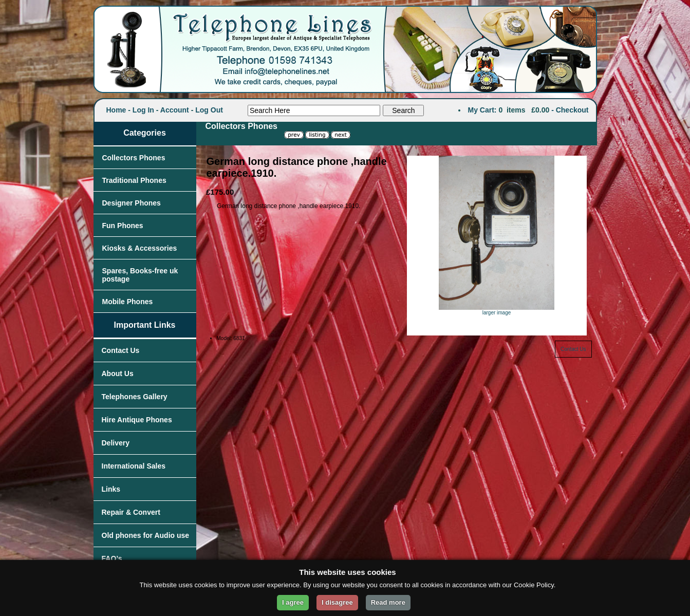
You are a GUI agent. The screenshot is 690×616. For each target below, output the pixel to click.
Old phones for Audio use (146, 535)
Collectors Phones (134, 158)
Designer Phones (132, 203)
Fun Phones (123, 226)
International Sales (134, 466)
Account (175, 110)
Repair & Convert (131, 512)
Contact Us (121, 350)
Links (111, 489)
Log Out (209, 110)
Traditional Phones (134, 180)
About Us (118, 374)
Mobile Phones (128, 302)
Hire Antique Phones (137, 420)
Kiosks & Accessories (140, 248)
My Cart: (482, 110)
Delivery (116, 443)
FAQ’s (112, 558)
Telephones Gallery (135, 397)
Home (116, 110)
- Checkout (570, 110)
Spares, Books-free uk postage (140, 275)
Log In (143, 110)
